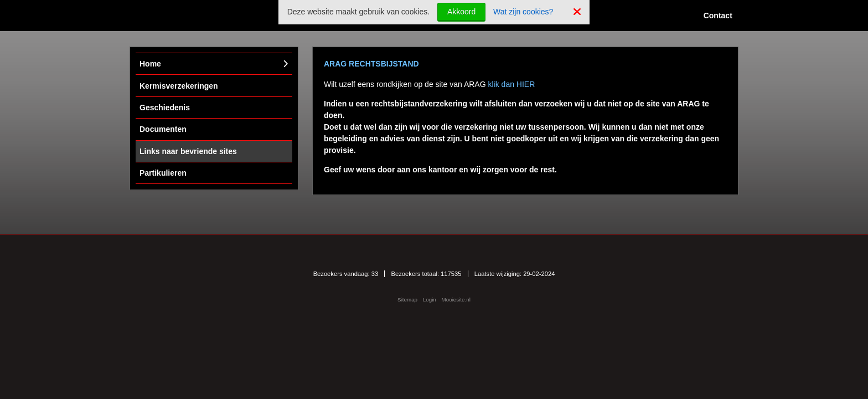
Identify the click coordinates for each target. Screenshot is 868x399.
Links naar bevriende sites (188, 151)
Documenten (163, 129)
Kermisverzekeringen (179, 86)
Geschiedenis (165, 108)
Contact (718, 16)
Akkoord (461, 12)
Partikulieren (163, 173)
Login (430, 300)
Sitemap (407, 300)
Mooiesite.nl (456, 300)
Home (150, 64)
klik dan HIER (511, 84)
